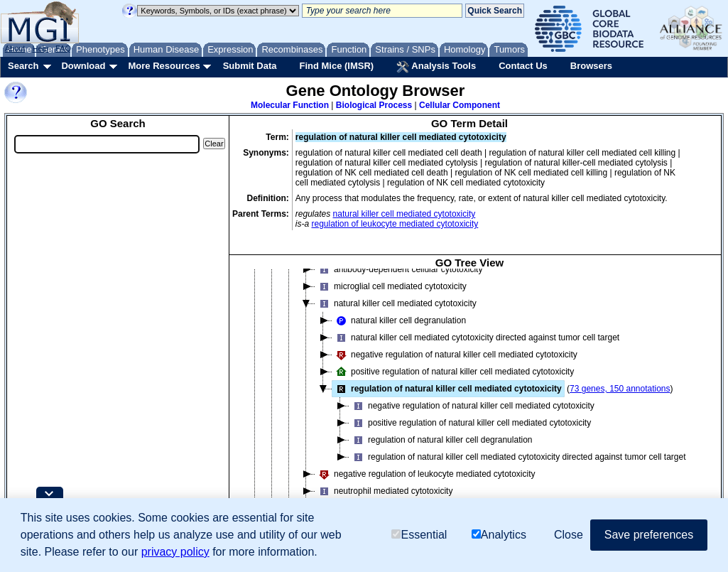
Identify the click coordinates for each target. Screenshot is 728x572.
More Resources (164, 66)
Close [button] (569, 535)
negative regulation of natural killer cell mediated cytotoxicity (455, 355)
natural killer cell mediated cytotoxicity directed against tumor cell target (476, 338)
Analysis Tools (436, 67)
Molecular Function (290, 105)
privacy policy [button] (175, 552)
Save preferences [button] (649, 535)
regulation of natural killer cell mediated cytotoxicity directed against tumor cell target (518, 457)
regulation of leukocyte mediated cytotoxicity (395, 224)
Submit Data (250, 66)
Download (83, 66)
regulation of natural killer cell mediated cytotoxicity (447, 389)
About (15, 48)
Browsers (591, 66)
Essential (419, 535)
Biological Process (374, 105)
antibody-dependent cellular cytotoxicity (399, 269)
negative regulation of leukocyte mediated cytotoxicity (425, 474)
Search (23, 66)
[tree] (469, 400)
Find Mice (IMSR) (336, 66)
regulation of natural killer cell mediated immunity (404, 234)
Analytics (499, 535)
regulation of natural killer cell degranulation (441, 440)
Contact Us (523, 66)
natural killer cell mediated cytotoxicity (404, 214)
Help (40, 48)
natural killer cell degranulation (399, 320)
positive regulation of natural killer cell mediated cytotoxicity (453, 372)
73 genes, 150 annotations (620, 389)
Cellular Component (460, 105)
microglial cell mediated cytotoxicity (391, 286)
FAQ (63, 48)
